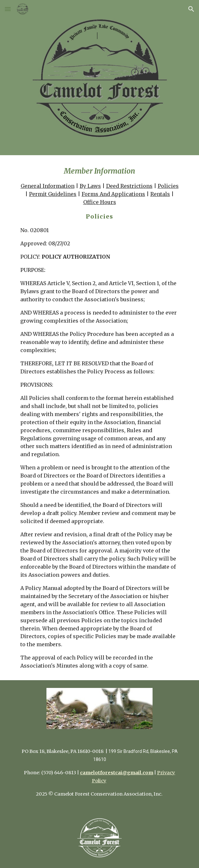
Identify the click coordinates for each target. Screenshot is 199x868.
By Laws (90, 186)
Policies (168, 186)
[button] (8, 9)
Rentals (160, 194)
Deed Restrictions (129, 186)
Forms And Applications (113, 194)
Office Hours (100, 202)
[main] (99, 418)
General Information (48, 186)
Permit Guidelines (53, 194)
